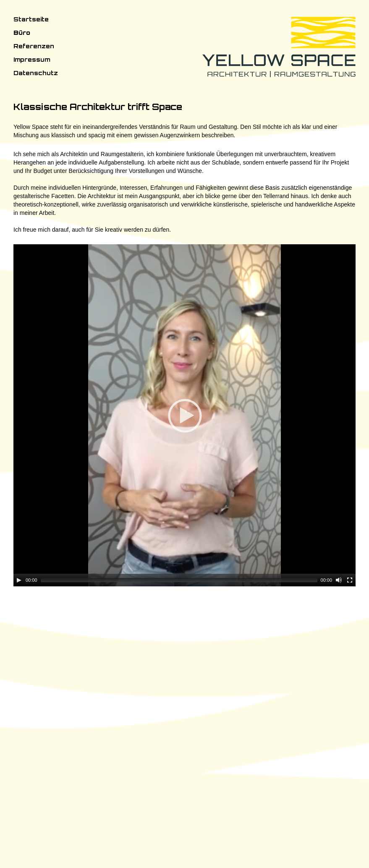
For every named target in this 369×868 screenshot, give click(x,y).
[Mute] (339, 845)
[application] (184, 548)
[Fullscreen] (350, 845)
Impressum (32, 59)
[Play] (19, 845)
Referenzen (34, 46)
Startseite (31, 19)
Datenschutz (36, 73)
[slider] (179, 845)
